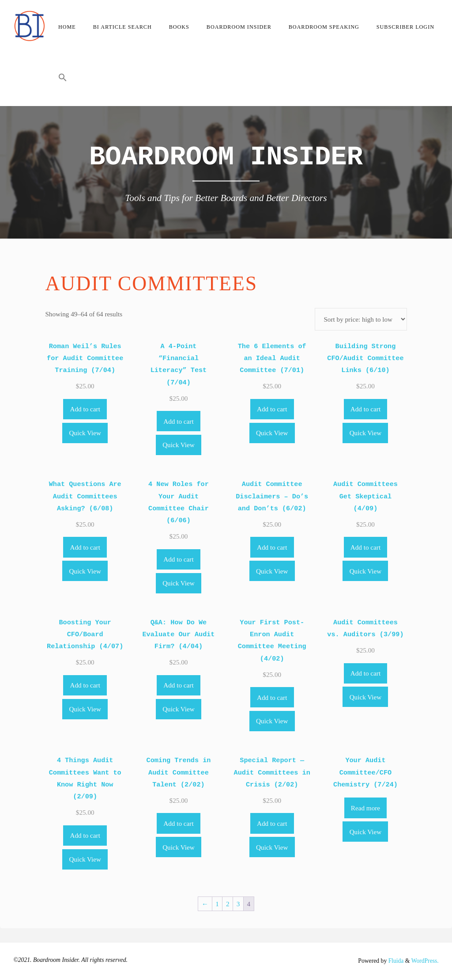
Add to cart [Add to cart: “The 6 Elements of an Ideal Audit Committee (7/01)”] (272, 409)
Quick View (85, 433)
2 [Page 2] (228, 904)
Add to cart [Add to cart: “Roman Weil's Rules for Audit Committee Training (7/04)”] (85, 409)
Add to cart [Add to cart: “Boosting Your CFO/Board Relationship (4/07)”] (85, 685)
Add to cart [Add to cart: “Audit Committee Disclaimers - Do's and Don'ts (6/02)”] (272, 547)
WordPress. (425, 961)
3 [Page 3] (238, 904)
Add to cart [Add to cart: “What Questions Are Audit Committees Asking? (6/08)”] (85, 547)
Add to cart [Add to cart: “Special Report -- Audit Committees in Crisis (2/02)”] (272, 823)
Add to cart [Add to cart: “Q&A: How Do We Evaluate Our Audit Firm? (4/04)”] (178, 685)
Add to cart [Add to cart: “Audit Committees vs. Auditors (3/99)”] (365, 673)
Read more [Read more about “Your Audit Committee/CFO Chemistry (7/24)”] (365, 808)
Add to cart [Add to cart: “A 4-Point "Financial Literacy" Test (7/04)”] (178, 421)
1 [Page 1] (217, 904)
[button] (62, 80)
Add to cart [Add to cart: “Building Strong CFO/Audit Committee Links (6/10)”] (365, 409)
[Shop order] (361, 319)
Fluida (395, 961)
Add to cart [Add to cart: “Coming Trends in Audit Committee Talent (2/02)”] (178, 823)
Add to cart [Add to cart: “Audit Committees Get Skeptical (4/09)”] (365, 547)
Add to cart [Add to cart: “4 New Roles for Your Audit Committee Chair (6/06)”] (178, 559)
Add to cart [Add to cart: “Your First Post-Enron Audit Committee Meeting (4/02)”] (272, 697)
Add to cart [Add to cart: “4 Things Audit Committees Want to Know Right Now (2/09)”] (85, 835)
